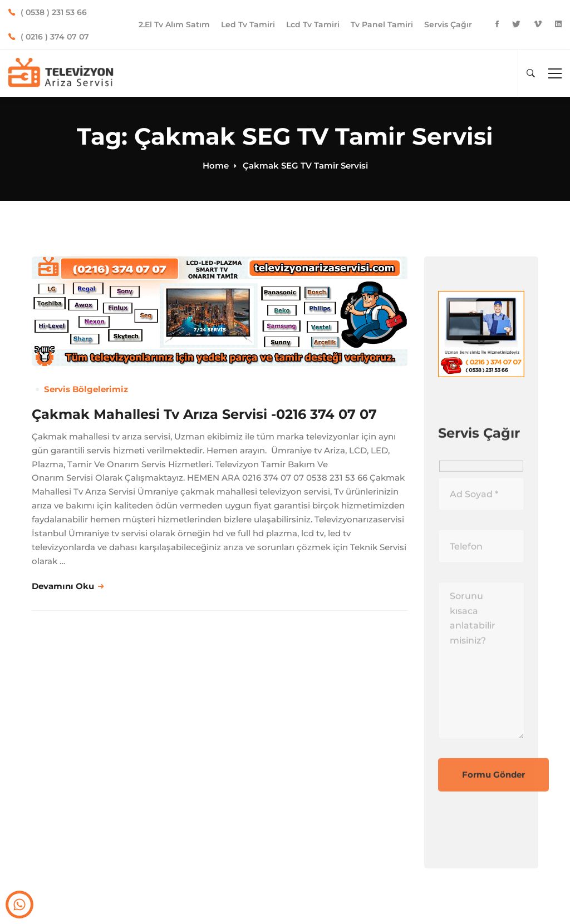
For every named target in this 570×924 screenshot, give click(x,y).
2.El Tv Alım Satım (174, 24)
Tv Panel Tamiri (382, 24)
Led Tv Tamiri (248, 24)
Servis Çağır (448, 24)
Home (216, 165)
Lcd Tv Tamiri (313, 24)
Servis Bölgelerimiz (86, 389)
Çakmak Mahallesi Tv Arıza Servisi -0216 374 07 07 (204, 414)
